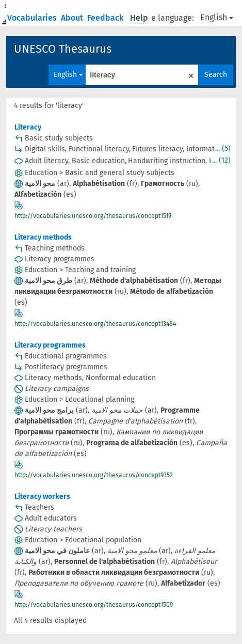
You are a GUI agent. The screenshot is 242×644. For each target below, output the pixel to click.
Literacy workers (42, 497)
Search (216, 75)
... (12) (221, 160)
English (217, 17)
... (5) (223, 148)
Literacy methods (43, 237)
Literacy (28, 127)
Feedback (107, 18)
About (73, 18)
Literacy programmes (50, 345)
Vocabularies (33, 18)
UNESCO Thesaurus (63, 49)
